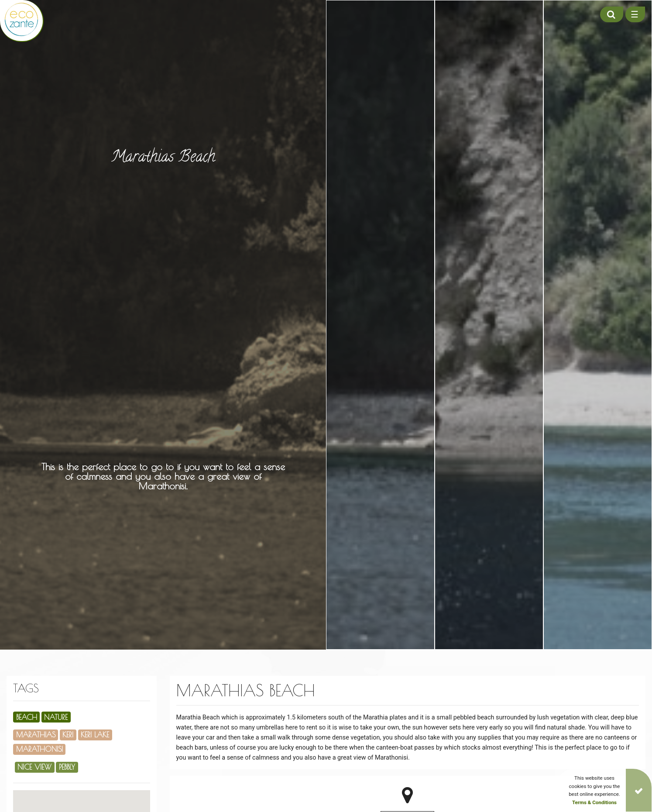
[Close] (639, 790)
